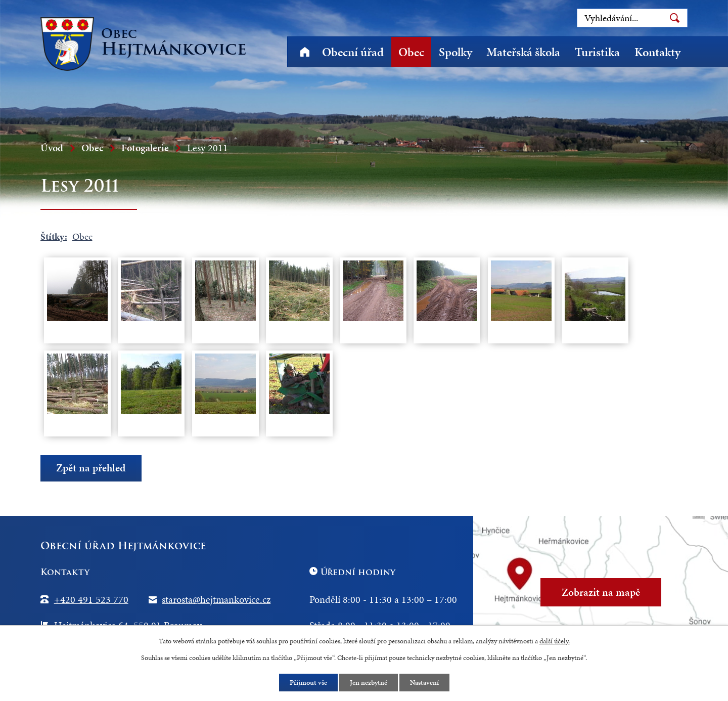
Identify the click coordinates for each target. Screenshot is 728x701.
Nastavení (424, 683)
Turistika (597, 52)
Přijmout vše (308, 683)
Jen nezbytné (369, 683)
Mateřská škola (523, 52)
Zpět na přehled (91, 468)
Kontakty (657, 52)
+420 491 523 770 (91, 599)
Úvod (305, 52)
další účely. (555, 641)
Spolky (456, 52)
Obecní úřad (353, 52)
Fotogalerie (145, 148)
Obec (411, 52)
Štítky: (54, 236)
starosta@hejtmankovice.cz (216, 599)
